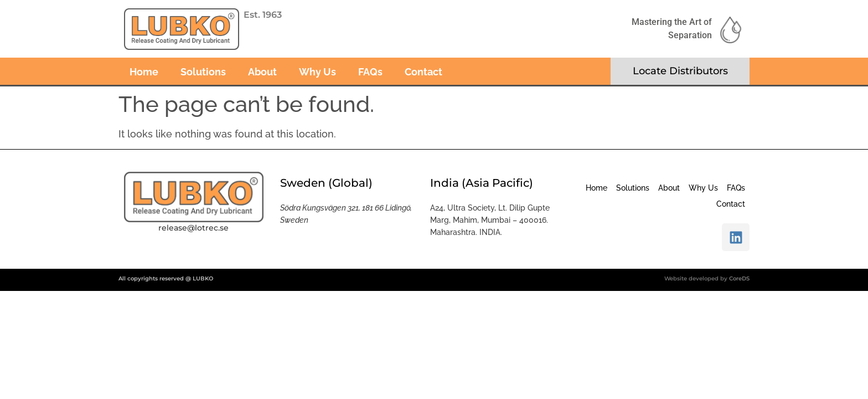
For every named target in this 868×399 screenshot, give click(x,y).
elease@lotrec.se (195, 228)
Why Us (317, 72)
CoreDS (739, 278)
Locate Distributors (680, 71)
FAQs (370, 72)
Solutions (203, 72)
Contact (423, 72)
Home (144, 72)
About (262, 72)
